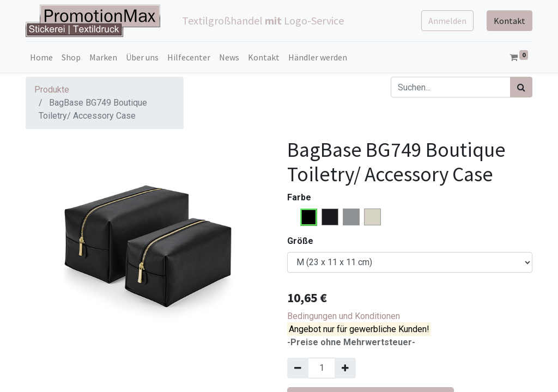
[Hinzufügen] (345, 368)
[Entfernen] (298, 368)
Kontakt (510, 21)
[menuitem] (41, 57)
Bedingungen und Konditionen (344, 316)
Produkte (52, 90)
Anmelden (447, 21)
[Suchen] (521, 87)
